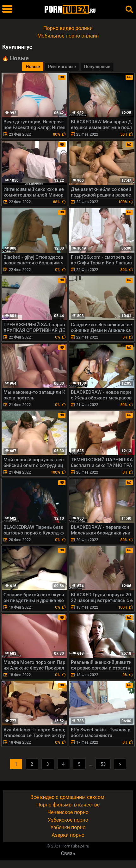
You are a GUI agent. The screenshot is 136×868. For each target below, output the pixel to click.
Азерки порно (68, 835)
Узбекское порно (68, 820)
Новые (33, 67)
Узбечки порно (68, 827)
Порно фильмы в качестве (68, 805)
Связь (68, 853)
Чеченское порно (68, 812)
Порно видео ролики (68, 28)
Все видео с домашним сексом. (68, 797)
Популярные (97, 67)
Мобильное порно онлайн (68, 36)
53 (103, 764)
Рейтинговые (62, 67)
